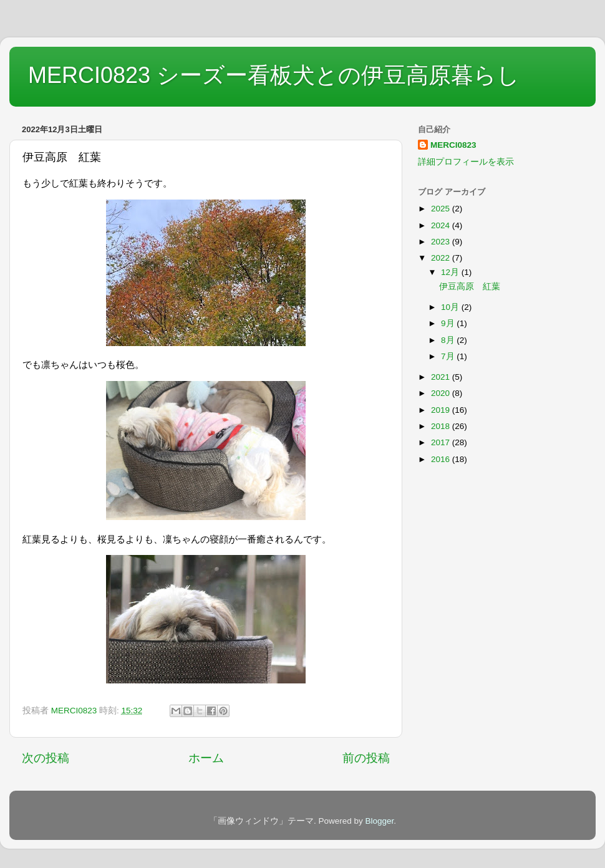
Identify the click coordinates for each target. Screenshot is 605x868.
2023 (442, 242)
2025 (442, 209)
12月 (451, 272)
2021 (442, 377)
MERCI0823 (453, 145)
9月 (449, 323)
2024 (442, 225)
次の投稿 (46, 758)
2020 (442, 393)
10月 (451, 307)
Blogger (379, 821)
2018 (442, 426)
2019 (442, 410)
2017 (442, 442)
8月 (449, 340)
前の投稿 (366, 758)
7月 (449, 356)
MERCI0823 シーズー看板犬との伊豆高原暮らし (274, 75)
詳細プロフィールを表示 (466, 162)
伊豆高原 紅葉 (470, 287)
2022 (442, 258)
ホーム (206, 758)
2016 (442, 459)
